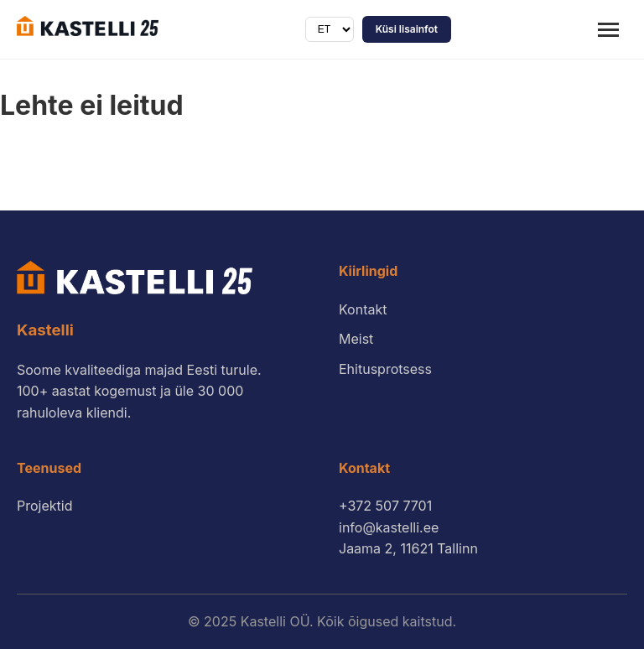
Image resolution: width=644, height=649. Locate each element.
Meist (356, 339)
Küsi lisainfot (407, 29)
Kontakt (363, 309)
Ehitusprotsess (385, 369)
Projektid (44, 506)
